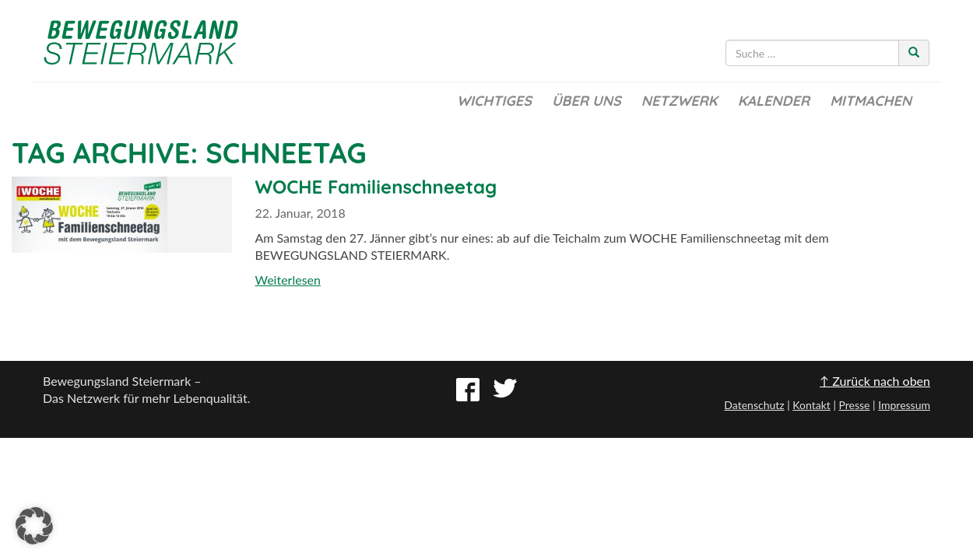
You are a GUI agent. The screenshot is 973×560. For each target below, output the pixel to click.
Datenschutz (754, 405)
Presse (854, 405)
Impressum (904, 405)
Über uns (587, 101)
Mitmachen (871, 101)
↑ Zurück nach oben (875, 381)
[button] (34, 526)
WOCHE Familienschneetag (376, 187)
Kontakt (811, 405)
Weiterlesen (288, 280)
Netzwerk (680, 101)
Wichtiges (494, 101)
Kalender (774, 101)
